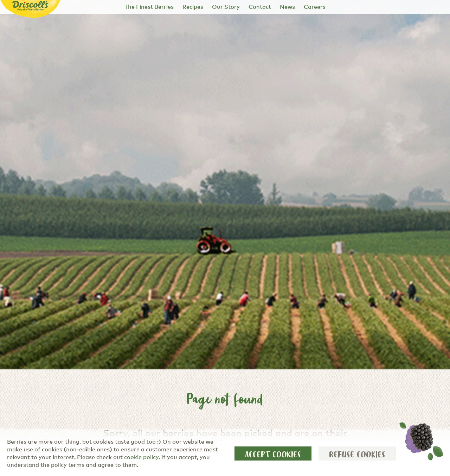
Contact (260, 7)
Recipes (193, 7)
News (287, 7)
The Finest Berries (149, 7)
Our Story (226, 7)
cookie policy (141, 457)
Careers (315, 7)
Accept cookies (273, 455)
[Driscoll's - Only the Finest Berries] (31, 6)
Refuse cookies (357, 455)
